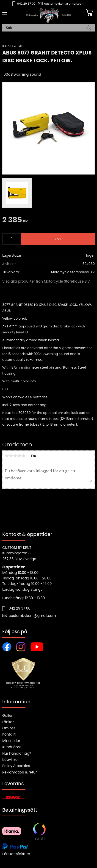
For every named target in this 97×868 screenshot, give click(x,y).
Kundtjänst (12, 747)
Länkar (8, 722)
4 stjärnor (19, 456)
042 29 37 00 (26, 4)
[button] (4, 16)
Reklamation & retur (19, 772)
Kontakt (9, 734)
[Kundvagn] (89, 13)
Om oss (9, 728)
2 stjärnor (11, 456)
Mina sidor (11, 741)
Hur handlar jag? (17, 753)
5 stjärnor (23, 456)
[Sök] (89, 28)
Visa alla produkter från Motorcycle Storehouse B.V (46, 281)
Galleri (8, 715)
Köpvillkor (11, 760)
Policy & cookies (16, 766)
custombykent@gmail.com (64, 4)
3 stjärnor (15, 456)
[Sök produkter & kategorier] (46, 28)
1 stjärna (7, 456)
